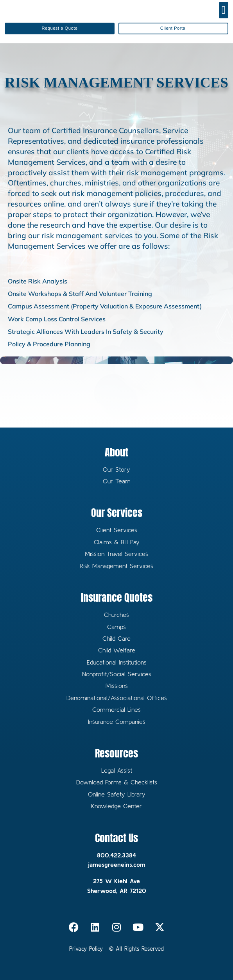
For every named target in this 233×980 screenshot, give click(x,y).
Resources (116, 753)
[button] (224, 10)
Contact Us (116, 838)
